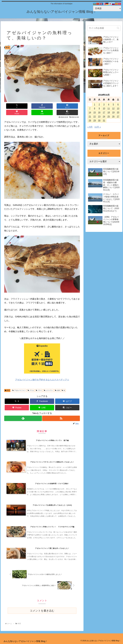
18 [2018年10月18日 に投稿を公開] (109, 112)
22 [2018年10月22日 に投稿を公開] (95, 116)
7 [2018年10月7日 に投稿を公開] (90, 108)
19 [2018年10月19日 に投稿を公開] (113, 112)
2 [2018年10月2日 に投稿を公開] (99, 104)
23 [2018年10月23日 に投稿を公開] (99, 116)
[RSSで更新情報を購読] (61, 412)
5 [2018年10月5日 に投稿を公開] (113, 104)
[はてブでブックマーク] (36, 106)
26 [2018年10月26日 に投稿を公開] (113, 116)
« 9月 (90, 127)
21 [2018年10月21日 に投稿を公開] (90, 116)
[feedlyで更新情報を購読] (23, 412)
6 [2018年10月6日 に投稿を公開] (118, 104)
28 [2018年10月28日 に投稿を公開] (90, 120)
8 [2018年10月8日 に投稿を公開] (95, 108)
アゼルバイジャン (19, 384)
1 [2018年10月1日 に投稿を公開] (95, 104)
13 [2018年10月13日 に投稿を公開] (118, 108)
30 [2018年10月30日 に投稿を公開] (99, 120)
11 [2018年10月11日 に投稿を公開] (109, 108)
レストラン (48, 384)
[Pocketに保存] (48, 106)
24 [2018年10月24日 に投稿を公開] (104, 116)
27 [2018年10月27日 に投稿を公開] (118, 116)
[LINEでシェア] (61, 106)
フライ (39, 384)
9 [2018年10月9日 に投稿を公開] (99, 108)
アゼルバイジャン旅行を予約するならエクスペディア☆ (42, 373)
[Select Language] (107, 8)
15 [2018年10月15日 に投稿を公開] (95, 112)
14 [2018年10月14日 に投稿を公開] (90, 112)
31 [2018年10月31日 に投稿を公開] (104, 120)
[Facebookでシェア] (23, 106)
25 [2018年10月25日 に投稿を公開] (109, 116)
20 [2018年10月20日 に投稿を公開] (118, 112)
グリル (31, 384)
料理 (7, 384)
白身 (57, 384)
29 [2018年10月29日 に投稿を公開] (95, 120)
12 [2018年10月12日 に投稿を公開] (113, 108)
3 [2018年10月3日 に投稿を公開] (104, 104)
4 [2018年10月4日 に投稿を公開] (109, 104)
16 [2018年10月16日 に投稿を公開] (99, 112)
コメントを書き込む (42, 611)
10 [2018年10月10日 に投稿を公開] (104, 108)
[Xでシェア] (11, 106)
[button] (74, 106)
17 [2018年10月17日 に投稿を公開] (104, 112)
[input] (104, 28)
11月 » (98, 127)
